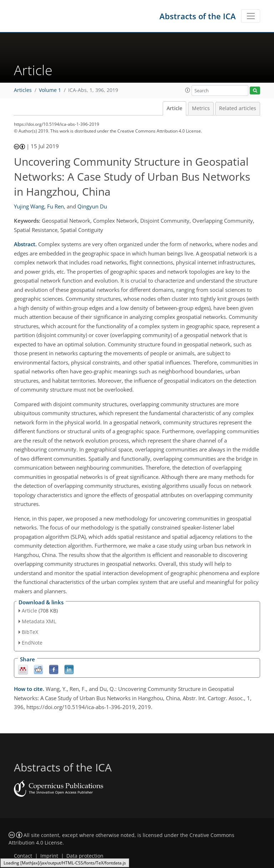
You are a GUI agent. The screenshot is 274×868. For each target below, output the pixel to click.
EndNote (32, 643)
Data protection (85, 856)
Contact (23, 856)
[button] (188, 90)
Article (174, 108)
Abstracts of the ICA (198, 16)
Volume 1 (50, 90)
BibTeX (30, 632)
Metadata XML (39, 621)
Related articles (238, 108)
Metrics (201, 108)
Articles (23, 90)
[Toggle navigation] (251, 16)
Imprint (49, 856)
